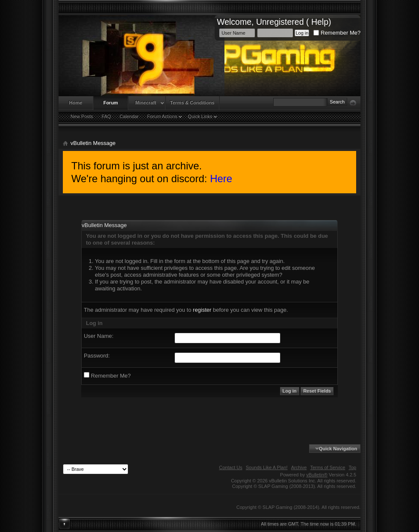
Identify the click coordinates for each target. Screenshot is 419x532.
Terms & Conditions (192, 103)
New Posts (82, 116)
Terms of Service (328, 467)
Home (76, 103)
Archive (299, 467)
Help (320, 22)
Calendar (129, 116)
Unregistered (280, 22)
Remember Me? (337, 33)
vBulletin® (317, 475)
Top (352, 467)
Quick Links (200, 116)
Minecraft (146, 103)
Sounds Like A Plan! (267, 467)
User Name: (99, 336)
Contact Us (230, 467)
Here (221, 179)
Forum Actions (162, 116)
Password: (97, 356)
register (202, 310)
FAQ (106, 116)
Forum (111, 103)
